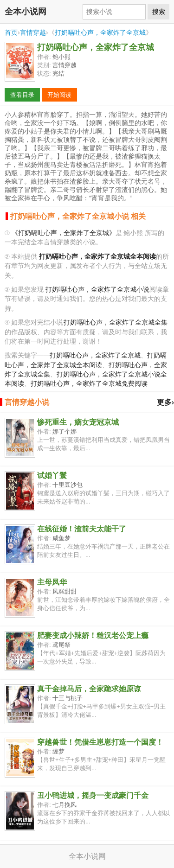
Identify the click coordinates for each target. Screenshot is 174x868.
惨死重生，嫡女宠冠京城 (78, 422)
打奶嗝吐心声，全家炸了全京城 (100, 32)
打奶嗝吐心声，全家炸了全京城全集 (116, 322)
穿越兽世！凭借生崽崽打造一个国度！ (100, 742)
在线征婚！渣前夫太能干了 (82, 529)
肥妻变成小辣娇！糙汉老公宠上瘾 (93, 635)
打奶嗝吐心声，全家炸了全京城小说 (97, 290)
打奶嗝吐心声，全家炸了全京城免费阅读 (89, 384)
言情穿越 (33, 32)
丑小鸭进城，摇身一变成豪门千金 (93, 795)
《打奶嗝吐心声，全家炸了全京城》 (64, 233)
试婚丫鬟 (52, 475)
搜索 (159, 12)
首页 (11, 32)
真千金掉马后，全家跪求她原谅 (89, 689)
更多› (165, 402)
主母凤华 (52, 582)
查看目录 (22, 95)
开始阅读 (59, 95)
